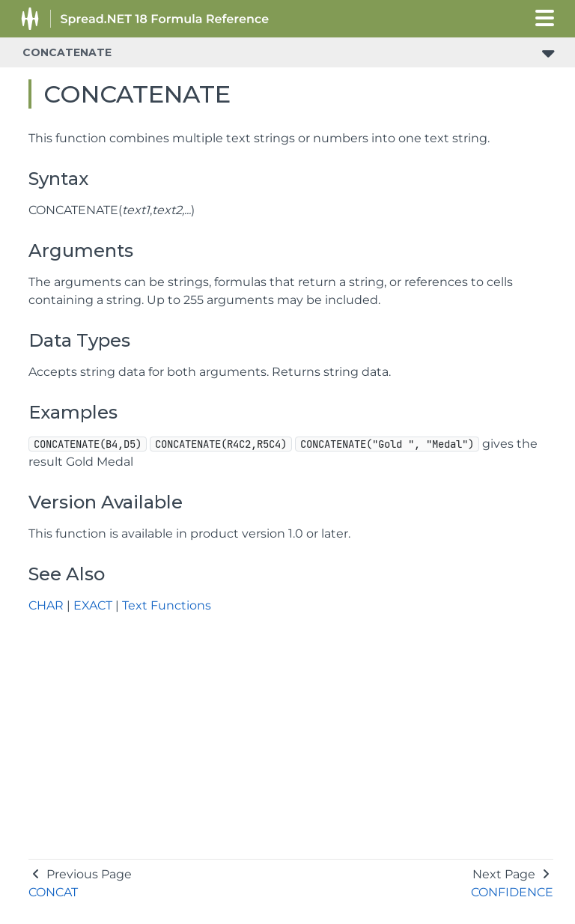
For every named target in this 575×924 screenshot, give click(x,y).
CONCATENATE (67, 52)
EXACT (93, 605)
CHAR (46, 605)
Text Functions (167, 605)
